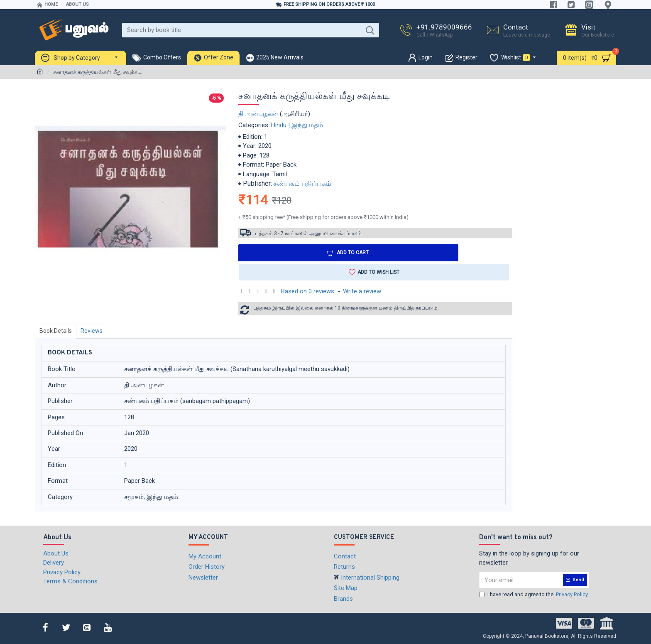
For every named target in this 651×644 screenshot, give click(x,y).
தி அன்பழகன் (258, 114)
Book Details (56, 332)
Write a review (362, 292)
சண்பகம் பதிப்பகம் (302, 183)
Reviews (94, 332)
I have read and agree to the (534, 595)
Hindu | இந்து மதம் (297, 125)
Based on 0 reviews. (308, 292)
